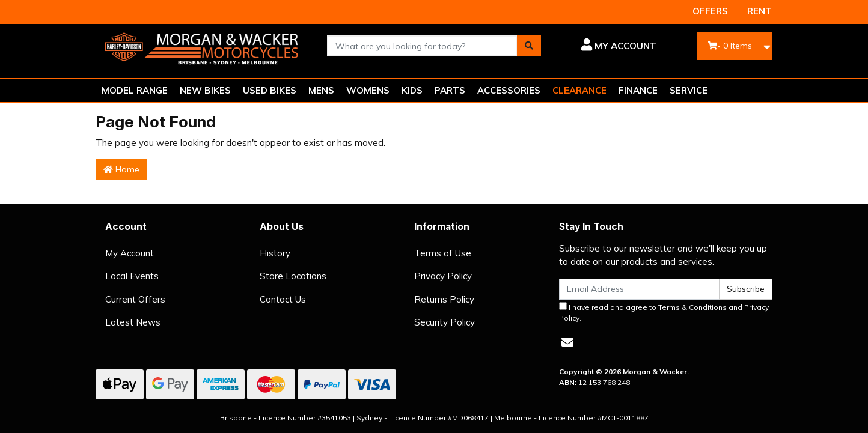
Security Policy (445, 322)
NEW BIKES (205, 90)
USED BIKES (270, 90)
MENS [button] (321, 90)
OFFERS (710, 11)
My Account (130, 253)
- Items (730, 46)
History (275, 253)
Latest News (133, 322)
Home (121, 169)
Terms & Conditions (692, 307)
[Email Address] (639, 289)
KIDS (412, 90)
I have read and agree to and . (664, 312)
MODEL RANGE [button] (135, 90)
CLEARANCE (579, 90)
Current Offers (135, 299)
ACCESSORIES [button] (509, 90)
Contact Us (283, 299)
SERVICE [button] (689, 90)
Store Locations (293, 276)
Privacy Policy (443, 276)
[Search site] (529, 46)
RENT (759, 11)
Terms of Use (443, 253)
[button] (608, 46)
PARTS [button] (450, 90)
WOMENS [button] (368, 90)
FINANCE (638, 90)
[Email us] (567, 342)
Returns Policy (444, 299)
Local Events (132, 276)
